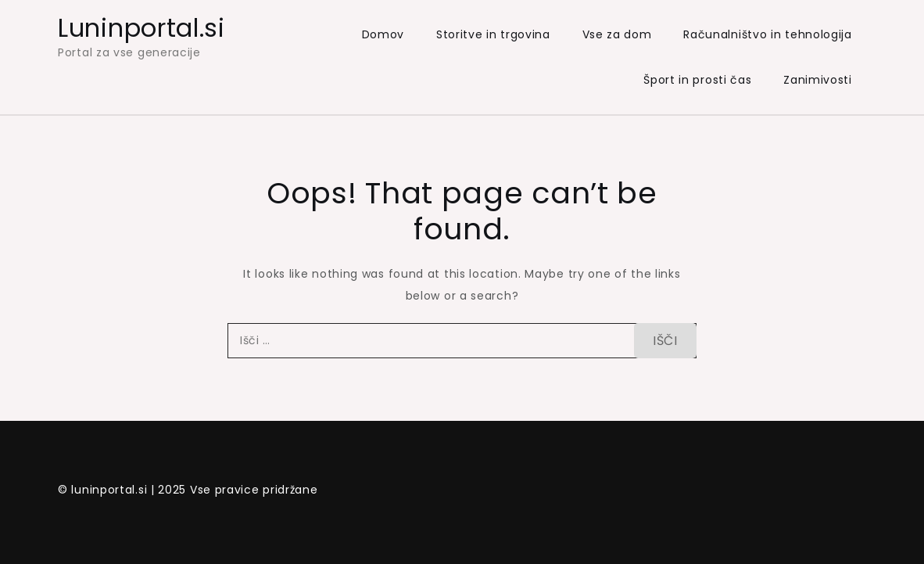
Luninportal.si (141, 28)
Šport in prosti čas (697, 80)
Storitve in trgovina (493, 34)
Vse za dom (617, 34)
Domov (383, 34)
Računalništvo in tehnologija (768, 34)
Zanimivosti (818, 80)
